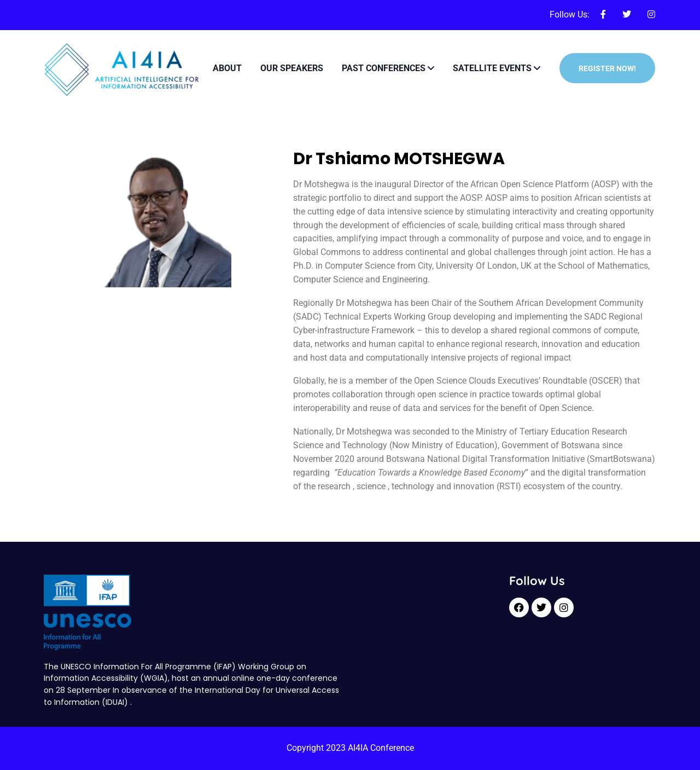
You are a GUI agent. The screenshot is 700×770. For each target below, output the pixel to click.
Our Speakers (292, 68)
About (227, 68)
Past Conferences (384, 68)
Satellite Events (492, 68)
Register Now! (607, 68)
